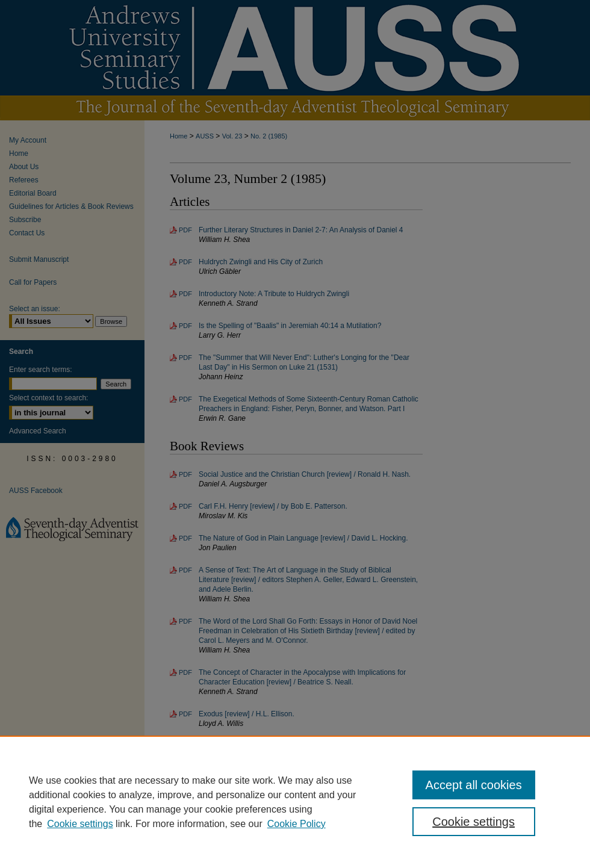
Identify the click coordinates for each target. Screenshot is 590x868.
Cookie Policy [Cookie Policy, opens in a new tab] (297, 824)
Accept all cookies (474, 785)
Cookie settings (80, 824)
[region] (295, 802)
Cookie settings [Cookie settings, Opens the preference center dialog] (474, 822)
